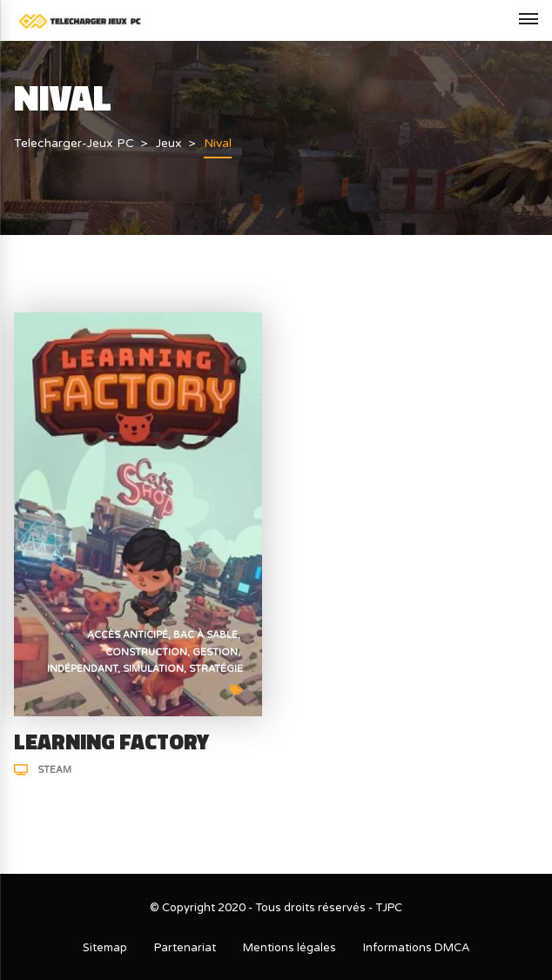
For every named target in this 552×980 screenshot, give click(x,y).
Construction (146, 652)
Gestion (215, 652)
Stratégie (216, 669)
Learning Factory (111, 742)
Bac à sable (205, 635)
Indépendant (82, 669)
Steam (54, 770)
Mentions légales (289, 948)
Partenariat (185, 948)
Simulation (153, 669)
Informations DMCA (417, 948)
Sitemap (105, 948)
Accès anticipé (128, 635)
